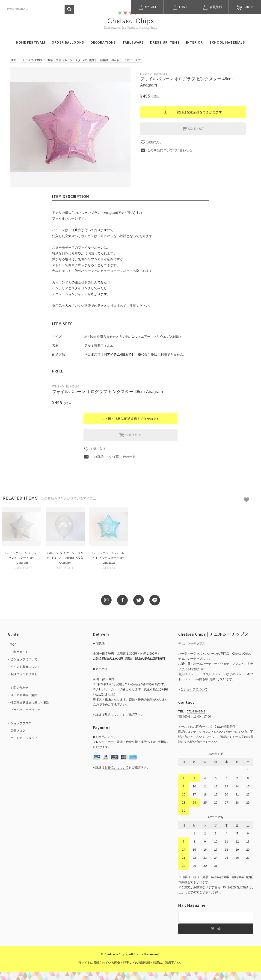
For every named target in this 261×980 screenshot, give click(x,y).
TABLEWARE (133, 42)
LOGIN (180, 7)
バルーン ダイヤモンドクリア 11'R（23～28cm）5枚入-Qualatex (65, 558)
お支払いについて (116, 767)
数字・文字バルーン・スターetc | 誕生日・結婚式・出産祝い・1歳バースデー (95, 60)
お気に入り (155, 142)
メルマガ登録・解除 (24, 695)
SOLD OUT (193, 128)
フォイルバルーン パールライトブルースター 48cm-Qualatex (109, 558)
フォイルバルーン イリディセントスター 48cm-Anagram (22, 558)
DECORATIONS (103, 42)
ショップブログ (21, 723)
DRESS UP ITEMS (165, 42)
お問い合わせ (19, 688)
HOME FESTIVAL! (31, 42)
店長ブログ (18, 731)
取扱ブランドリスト (24, 674)
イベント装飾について (25, 667)
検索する (69, 9)
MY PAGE (147, 7)
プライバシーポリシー (25, 710)
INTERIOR (195, 42)
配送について (113, 715)
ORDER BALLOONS (68, 42)
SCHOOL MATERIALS (227, 42)
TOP (13, 60)
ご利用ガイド (19, 652)
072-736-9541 (196, 712)
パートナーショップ (24, 738)
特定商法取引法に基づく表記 (30, 703)
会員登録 (212, 7)
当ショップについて (24, 660)
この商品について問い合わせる (170, 150)
